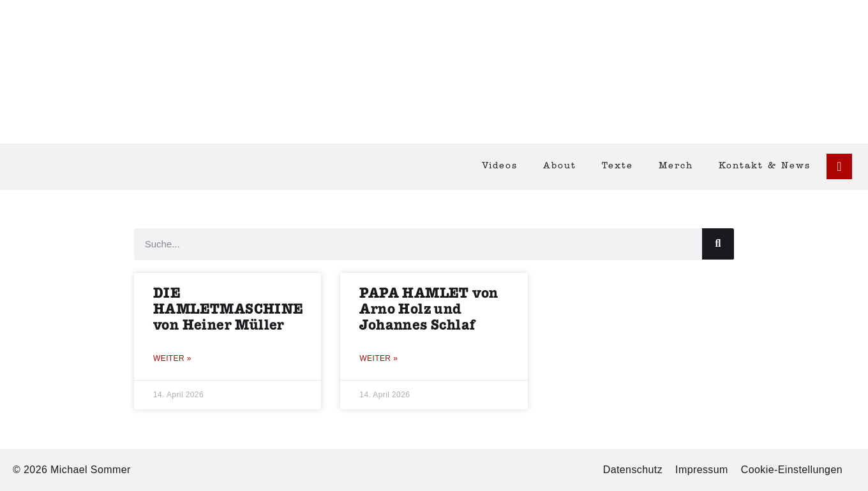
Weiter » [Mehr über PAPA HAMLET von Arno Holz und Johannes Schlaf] (378, 358)
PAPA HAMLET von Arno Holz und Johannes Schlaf (429, 310)
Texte (617, 166)
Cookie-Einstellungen (792, 470)
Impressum (702, 470)
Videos (500, 166)
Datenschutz (633, 470)
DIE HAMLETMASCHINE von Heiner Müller (228, 310)
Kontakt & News (765, 166)
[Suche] (718, 244)
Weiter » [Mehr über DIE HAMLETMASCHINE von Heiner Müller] (172, 358)
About (560, 166)
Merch (676, 166)
